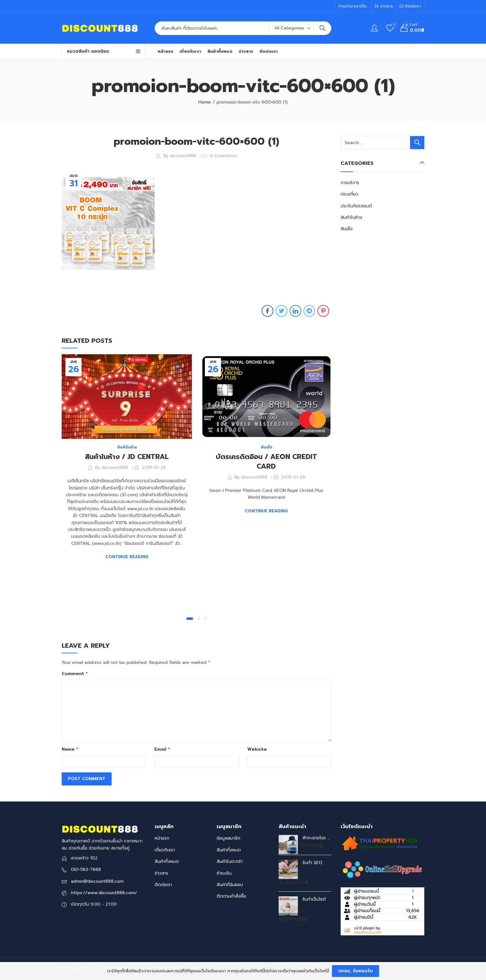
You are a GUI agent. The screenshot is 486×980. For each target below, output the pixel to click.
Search (322, 28)
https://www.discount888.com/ (104, 893)
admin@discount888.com (97, 881)
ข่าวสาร (161, 873)
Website (257, 749)
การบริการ (350, 183)
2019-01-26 (154, 468)
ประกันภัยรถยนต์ (356, 206)
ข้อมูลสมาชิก (228, 838)
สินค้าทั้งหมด (167, 861)
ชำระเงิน (224, 873)
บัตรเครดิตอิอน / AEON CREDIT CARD (266, 461)
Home (205, 102)
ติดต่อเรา (163, 885)
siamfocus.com (368, 932)
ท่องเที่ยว (349, 194)
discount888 (183, 156)
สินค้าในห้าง (127, 447)
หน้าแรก (162, 838)
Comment (75, 674)
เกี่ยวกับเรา (165, 850)
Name (70, 749)
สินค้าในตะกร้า (230, 861)
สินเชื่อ (266, 447)
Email (162, 749)
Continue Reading (127, 557)
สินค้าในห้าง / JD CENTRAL (127, 457)
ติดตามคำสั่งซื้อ (231, 896)
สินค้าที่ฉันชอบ (230, 885)
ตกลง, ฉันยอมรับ (356, 971)
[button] (190, 619)
